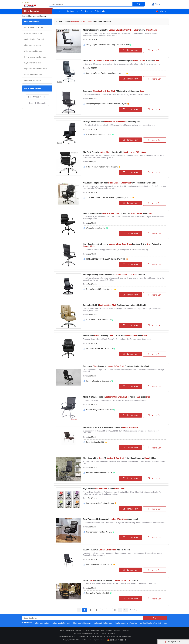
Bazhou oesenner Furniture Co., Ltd (99, 564)
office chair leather (44, 623)
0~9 (130, 636)
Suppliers (85, 11)
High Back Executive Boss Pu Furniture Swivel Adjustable (122, 245)
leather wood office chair (63, 623)
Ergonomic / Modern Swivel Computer (114, 91)
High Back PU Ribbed (104, 489)
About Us (86, 631)
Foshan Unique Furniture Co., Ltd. (99, 134)
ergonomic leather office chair (35, 69)
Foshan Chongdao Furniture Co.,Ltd (99, 410)
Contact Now (130, 50)
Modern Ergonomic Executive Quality (120, 30)
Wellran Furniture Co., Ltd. (96, 228)
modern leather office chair (34, 39)
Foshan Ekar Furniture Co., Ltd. (98, 593)
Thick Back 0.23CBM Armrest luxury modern (111, 427)
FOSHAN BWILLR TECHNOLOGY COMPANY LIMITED (106, 259)
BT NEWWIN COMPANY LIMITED (98, 320)
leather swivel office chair (105, 623)
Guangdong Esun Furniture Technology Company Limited (107, 45)
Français (77, 634)
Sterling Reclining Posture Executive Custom (114, 275)
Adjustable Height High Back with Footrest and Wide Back (120, 183)
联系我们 (126, 631)
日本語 (104, 634)
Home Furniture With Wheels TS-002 (111, 580)
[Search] (141, 610)
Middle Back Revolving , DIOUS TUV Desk (115, 336)
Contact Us (95, 631)
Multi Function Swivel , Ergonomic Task (118, 213)
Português (112, 634)
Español (97, 634)
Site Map (109, 631)
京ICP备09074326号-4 (117, 640)
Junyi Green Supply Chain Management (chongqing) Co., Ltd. (109, 197)
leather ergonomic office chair (35, 57)
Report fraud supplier (37, 97)
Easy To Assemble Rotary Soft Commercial (110, 519)
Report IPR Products (37, 103)
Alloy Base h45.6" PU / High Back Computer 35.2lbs (119, 458)
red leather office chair (33, 81)
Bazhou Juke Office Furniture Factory (100, 503)
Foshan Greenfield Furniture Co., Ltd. (100, 289)
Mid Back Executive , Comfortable (115, 152)
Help (103, 631)
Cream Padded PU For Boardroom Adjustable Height (115, 305)
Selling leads (100, 11)
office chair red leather (33, 45)
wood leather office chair (33, 33)
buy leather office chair (33, 63)
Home (58, 11)
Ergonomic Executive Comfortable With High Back (116, 366)
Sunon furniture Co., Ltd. (95, 442)
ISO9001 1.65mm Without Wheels (107, 550)
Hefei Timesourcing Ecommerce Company (102, 167)
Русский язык (87, 634)
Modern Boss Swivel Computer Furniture (121, 60)
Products (71, 11)
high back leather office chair (152, 623)
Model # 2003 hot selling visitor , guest (117, 397)
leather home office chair (34, 27)
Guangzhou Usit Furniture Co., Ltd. (99, 532)
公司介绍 (117, 631)
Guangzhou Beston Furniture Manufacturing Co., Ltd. (106, 73)
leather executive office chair (128, 623)
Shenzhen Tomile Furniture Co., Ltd (99, 473)
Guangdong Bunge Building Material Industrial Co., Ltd (106, 104)
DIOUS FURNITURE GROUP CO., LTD (99, 348)
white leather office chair (33, 51)
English (160, 11)
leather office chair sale (33, 75)
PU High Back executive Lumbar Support (112, 122)
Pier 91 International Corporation (98, 381)
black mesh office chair (84, 623)
